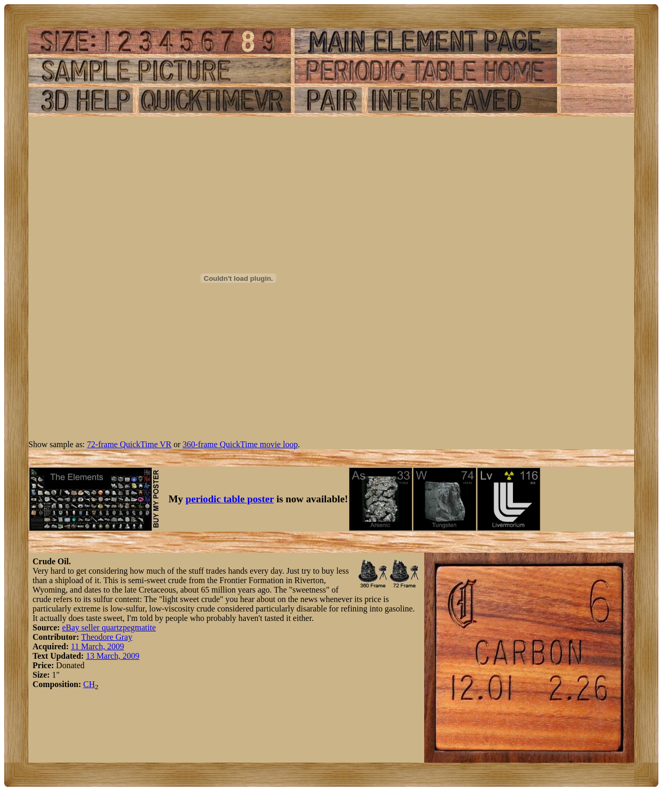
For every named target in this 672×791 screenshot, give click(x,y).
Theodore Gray (107, 637)
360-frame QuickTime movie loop (240, 444)
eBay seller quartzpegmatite (109, 627)
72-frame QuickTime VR (129, 444)
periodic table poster (230, 499)
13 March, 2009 (113, 656)
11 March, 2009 (97, 646)
